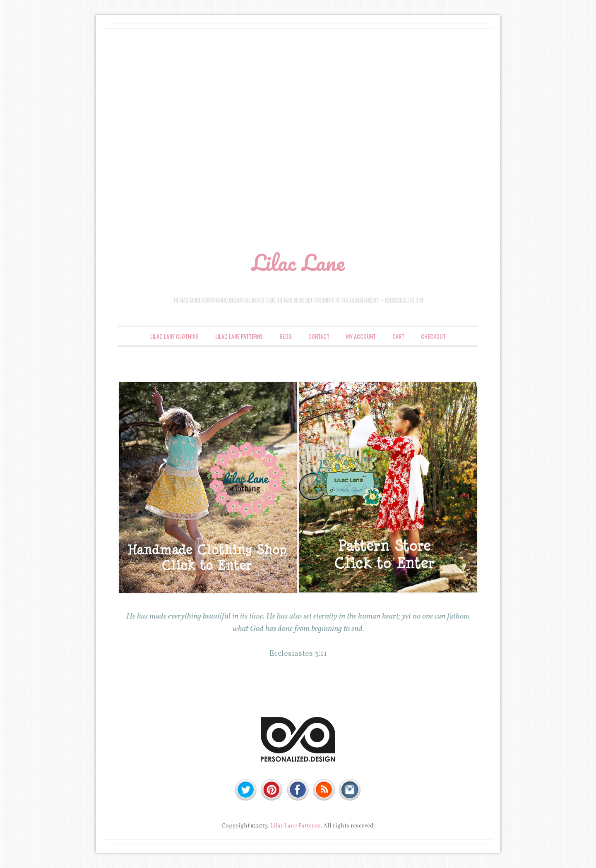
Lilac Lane (298, 262)
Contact (319, 336)
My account (361, 336)
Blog (286, 336)
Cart (398, 336)
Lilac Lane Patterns (239, 336)
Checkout (433, 336)
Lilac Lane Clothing (174, 336)
